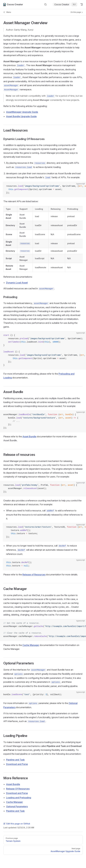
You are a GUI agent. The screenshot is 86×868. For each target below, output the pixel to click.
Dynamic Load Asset (17, 283)
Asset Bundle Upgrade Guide (21, 116)
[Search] (45, 5)
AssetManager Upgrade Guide (22, 112)
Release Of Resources (18, 789)
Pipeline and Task (15, 760)
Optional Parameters (17, 806)
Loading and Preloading (19, 798)
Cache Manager (31, 645)
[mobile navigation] (82, 4)
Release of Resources (34, 575)
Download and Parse (17, 764)
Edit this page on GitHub (17, 824)
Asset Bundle (29, 436)
